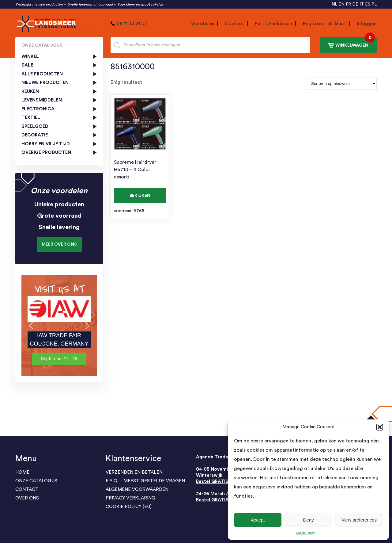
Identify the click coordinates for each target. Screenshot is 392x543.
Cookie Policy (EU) (129, 507)
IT (362, 4)
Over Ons (27, 498)
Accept (258, 520)
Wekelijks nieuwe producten (39, 4)
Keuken (30, 92)
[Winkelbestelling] (342, 84)
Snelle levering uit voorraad (90, 4)
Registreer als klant (324, 24)
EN (341, 4)
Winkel (30, 57)
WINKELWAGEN (352, 42)
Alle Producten (42, 74)
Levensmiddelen (42, 100)
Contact (234, 24)
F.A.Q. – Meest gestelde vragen (145, 481)
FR (348, 4)
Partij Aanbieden (273, 24)
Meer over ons (59, 244)
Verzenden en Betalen (134, 472)
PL (374, 4)
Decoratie (35, 135)
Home (22, 472)
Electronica (38, 109)
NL (334, 4)
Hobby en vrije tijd (46, 144)
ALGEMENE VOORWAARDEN (137, 489)
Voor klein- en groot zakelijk (140, 4)
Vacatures (203, 24)
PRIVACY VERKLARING (130, 498)
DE (355, 4)
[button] (380, 427)
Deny (308, 520)
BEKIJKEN (140, 196)
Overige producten (46, 153)
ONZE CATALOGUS (36, 481)
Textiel (31, 118)
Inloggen (367, 24)
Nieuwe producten (45, 83)
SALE (27, 65)
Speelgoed (35, 126)
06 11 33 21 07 (132, 24)
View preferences (359, 520)
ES (368, 4)
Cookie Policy (305, 533)
